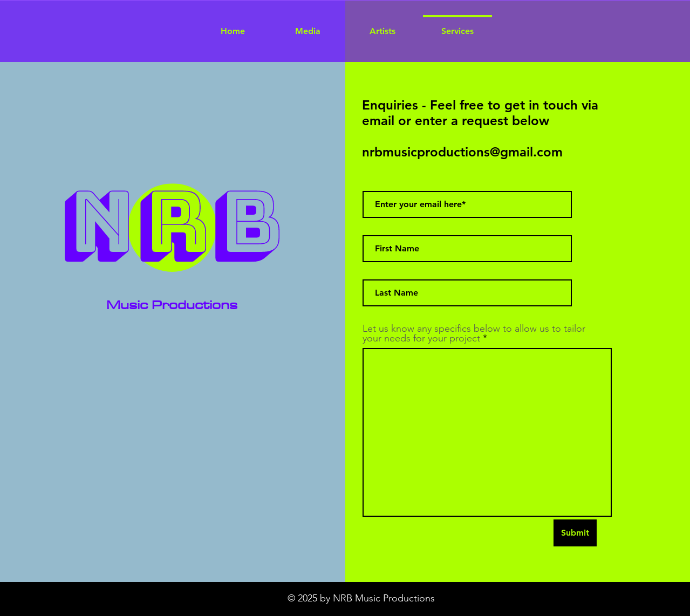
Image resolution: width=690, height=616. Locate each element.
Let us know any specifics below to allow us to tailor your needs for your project (474, 333)
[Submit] (575, 533)
